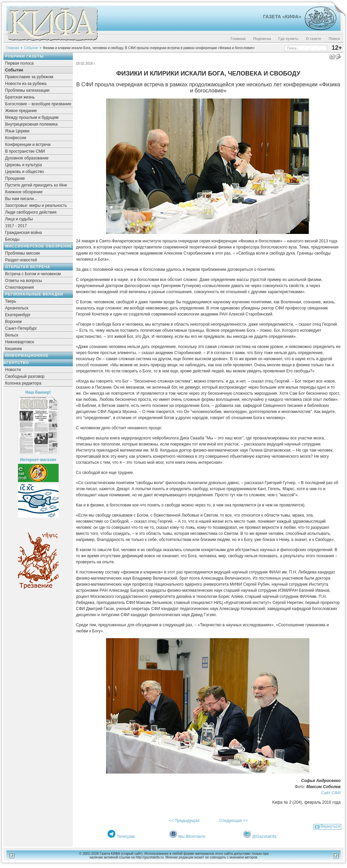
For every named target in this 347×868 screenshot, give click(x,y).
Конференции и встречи (28, 145)
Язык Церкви (17, 131)
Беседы (12, 239)
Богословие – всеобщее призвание (38, 104)
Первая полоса (19, 63)
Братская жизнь (20, 97)
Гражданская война (23, 233)
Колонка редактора (23, 383)
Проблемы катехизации (27, 90)
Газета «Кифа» (282, 17)
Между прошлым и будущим (32, 117)
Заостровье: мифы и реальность (36, 205)
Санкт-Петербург (21, 328)
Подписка (262, 39)
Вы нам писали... (21, 199)
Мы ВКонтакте (192, 837)
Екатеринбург (18, 315)
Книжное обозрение (24, 192)
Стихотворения (19, 287)
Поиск (334, 39)
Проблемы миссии (23, 253)
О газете (314, 39)
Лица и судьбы (19, 219)
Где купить (289, 39)
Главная (238, 39)
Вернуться (330, 826)
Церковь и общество (25, 172)
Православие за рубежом (29, 77)
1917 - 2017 (16, 226)
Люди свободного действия (31, 212)
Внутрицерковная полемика (31, 124)
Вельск (12, 335)
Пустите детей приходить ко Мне (36, 185)
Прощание (15, 178)
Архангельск (17, 308)
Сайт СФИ (331, 793)
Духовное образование (27, 158)
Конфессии (16, 138)
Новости (13, 370)
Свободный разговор (25, 376)
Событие (31, 48)
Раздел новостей (21, 260)
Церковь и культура (24, 165)
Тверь (11, 301)
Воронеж (13, 322)
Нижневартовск (20, 342)
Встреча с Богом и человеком (33, 274)
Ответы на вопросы (24, 281)
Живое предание (21, 111)
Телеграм (126, 837)
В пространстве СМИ (25, 151)
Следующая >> (233, 821)
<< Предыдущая (184, 821)
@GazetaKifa (264, 837)
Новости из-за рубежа (26, 84)
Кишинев (14, 349)
